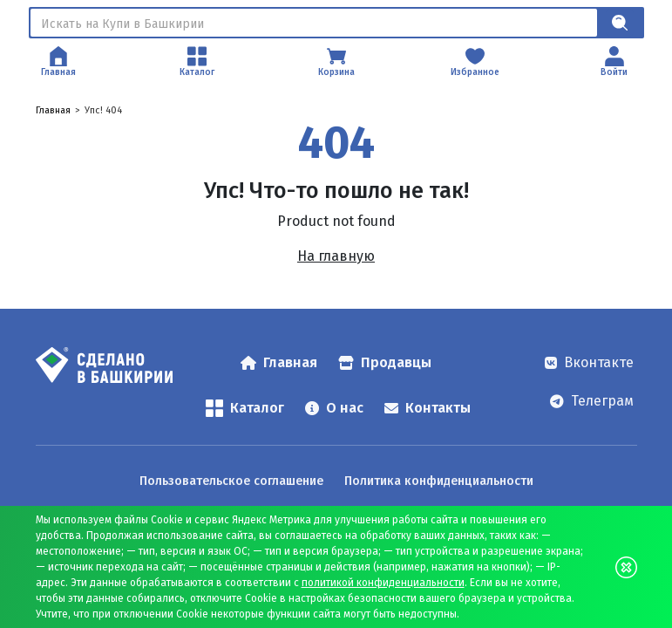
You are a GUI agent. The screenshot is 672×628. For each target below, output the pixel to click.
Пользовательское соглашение (231, 481)
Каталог (245, 408)
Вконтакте (589, 362)
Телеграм (592, 401)
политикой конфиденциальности (383, 583)
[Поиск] (314, 23)
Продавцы (385, 362)
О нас (334, 408)
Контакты (428, 408)
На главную (336, 256)
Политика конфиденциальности (439, 481)
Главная (53, 110)
